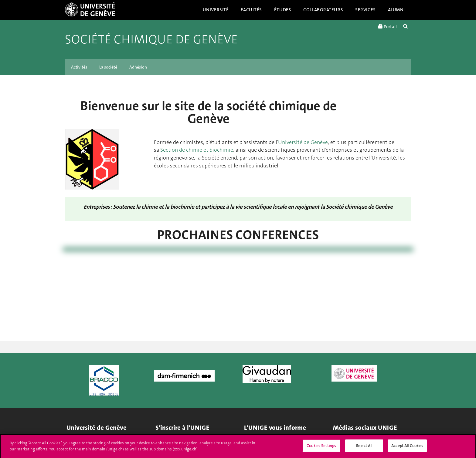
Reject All (364, 448)
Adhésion (138, 67)
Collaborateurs (323, 10)
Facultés (251, 10)
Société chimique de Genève (151, 39)
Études (283, 10)
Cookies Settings (321, 448)
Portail (388, 27)
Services (365, 10)
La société (108, 67)
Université (216, 10)
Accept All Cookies (407, 448)
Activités (79, 67)
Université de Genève (303, 142)
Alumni (396, 10)
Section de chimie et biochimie (197, 150)
